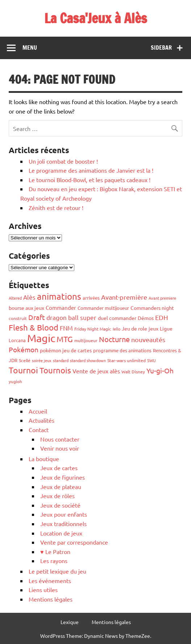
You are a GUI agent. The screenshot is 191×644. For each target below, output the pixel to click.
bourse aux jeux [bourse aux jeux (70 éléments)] (26, 308)
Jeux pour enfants (64, 514)
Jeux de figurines (63, 477)
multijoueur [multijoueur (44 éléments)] (86, 340)
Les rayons (54, 561)
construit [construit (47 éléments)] (18, 318)
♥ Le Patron (55, 551)
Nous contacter (60, 439)
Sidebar (161, 48)
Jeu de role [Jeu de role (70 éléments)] (134, 328)
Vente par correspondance (74, 542)
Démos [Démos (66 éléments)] (146, 318)
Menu (30, 48)
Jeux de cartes (59, 468)
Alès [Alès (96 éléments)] (29, 297)
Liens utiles (43, 590)
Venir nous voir (60, 448)
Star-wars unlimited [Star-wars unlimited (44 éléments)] (126, 360)
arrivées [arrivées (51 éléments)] (91, 298)
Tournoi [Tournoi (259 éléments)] (23, 370)
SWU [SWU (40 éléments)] (151, 360)
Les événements (50, 581)
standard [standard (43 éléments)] (61, 360)
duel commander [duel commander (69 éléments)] (117, 318)
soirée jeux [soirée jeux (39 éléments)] (42, 360)
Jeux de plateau (61, 487)
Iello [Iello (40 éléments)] (117, 329)
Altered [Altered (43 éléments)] (15, 298)
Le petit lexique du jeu (57, 571)
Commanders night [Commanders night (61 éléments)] (152, 308)
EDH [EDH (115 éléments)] (162, 317)
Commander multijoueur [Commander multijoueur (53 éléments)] (103, 308)
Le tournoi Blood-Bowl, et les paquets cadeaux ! (90, 180)
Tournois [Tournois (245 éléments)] (55, 370)
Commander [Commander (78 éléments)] (61, 307)
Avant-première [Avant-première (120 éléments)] (124, 297)
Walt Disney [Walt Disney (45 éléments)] (133, 372)
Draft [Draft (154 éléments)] (37, 317)
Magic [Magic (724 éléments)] (41, 338)
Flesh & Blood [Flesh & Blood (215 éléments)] (34, 327)
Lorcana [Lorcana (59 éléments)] (17, 340)
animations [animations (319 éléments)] (59, 296)
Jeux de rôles (57, 496)
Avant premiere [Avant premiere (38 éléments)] (162, 298)
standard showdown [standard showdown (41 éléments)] (88, 360)
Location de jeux (61, 533)
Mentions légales (51, 599)
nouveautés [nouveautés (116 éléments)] (148, 339)
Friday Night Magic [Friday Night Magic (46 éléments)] (93, 329)
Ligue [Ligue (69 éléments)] (166, 328)
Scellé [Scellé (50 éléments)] (25, 360)
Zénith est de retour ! (56, 208)
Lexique (70, 622)
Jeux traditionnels (63, 524)
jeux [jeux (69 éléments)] (153, 328)
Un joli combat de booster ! (63, 161)
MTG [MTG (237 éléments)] (65, 339)
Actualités (41, 420)
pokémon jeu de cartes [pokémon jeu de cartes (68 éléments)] (66, 350)
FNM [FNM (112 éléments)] (66, 328)
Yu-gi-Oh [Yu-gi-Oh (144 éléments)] (160, 370)
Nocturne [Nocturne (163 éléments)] (114, 339)
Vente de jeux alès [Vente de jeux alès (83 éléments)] (96, 371)
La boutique (44, 459)
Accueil (38, 411)
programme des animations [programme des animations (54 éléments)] (122, 350)
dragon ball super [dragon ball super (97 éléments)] (71, 317)
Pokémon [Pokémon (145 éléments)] (24, 349)
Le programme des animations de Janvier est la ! (91, 170)
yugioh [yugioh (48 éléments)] (15, 381)
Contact (39, 430)
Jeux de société (60, 505)
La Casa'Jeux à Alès (96, 18)
